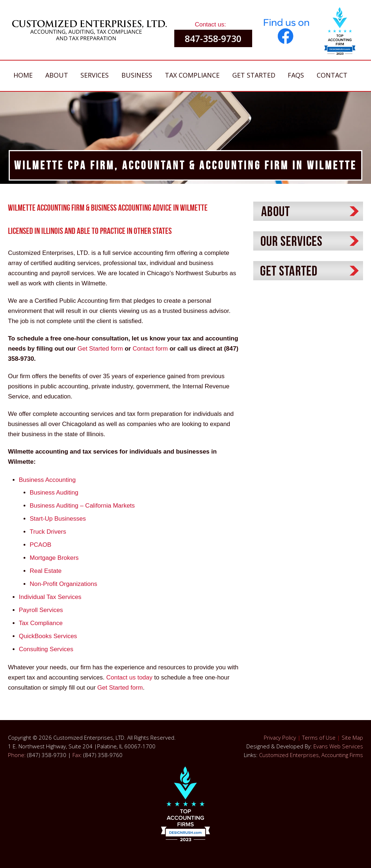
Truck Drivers (48, 532)
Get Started (254, 75)
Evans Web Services (338, 746)
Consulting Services (46, 649)
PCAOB (41, 545)
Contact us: (210, 24)
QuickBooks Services (48, 636)
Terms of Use (319, 737)
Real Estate (46, 571)
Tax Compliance (192, 75)
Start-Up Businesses (58, 519)
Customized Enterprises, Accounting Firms (311, 755)
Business (137, 75)
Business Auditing (54, 493)
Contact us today (130, 677)
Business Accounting (47, 480)
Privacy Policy (280, 737)
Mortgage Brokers (54, 558)
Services (95, 75)
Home (23, 75)
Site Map (352, 737)
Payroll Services (41, 610)
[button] (340, 34)
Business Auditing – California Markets (82, 506)
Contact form (150, 349)
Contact (332, 75)
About (57, 75)
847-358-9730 (213, 38)
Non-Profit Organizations (63, 584)
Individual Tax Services (50, 597)
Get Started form (100, 349)
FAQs (296, 75)
